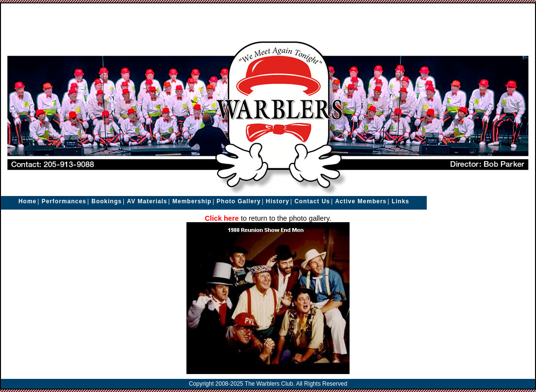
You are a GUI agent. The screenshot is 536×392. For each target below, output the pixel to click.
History (278, 201)
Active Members (361, 201)
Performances (64, 201)
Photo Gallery (239, 201)
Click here (222, 218)
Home (27, 201)
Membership (192, 201)
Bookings (107, 201)
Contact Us (312, 201)
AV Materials (147, 201)
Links (401, 201)
